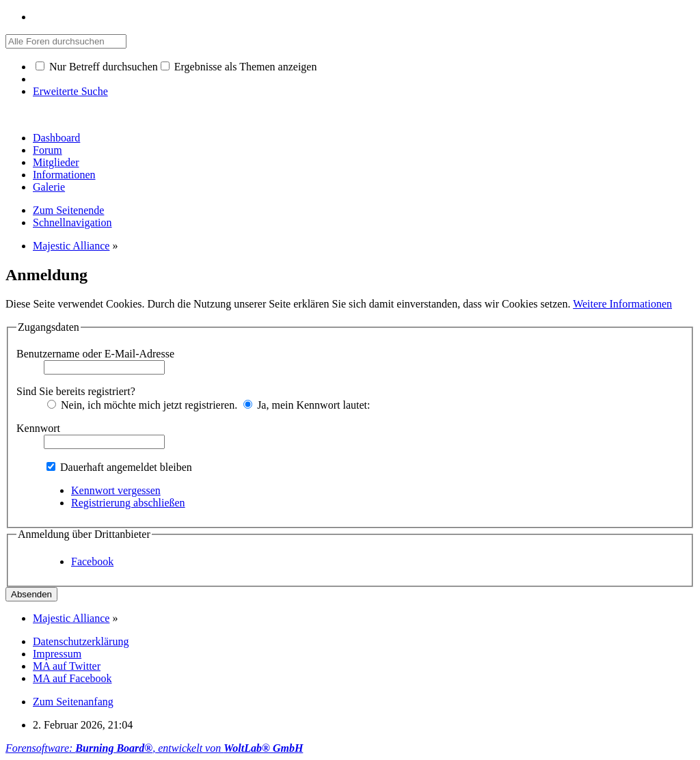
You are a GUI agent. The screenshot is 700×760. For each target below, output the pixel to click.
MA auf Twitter (67, 666)
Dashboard (56, 138)
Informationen (64, 175)
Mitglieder (56, 162)
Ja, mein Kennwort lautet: (307, 405)
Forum (48, 150)
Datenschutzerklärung (81, 641)
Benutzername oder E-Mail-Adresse (95, 354)
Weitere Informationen (622, 304)
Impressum (57, 654)
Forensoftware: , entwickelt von (154, 748)
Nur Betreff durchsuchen (97, 67)
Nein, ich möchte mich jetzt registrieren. (142, 405)
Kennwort (38, 428)
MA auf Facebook (72, 678)
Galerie (49, 187)
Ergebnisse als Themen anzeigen (239, 67)
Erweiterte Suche (70, 91)
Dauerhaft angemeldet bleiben (119, 467)
